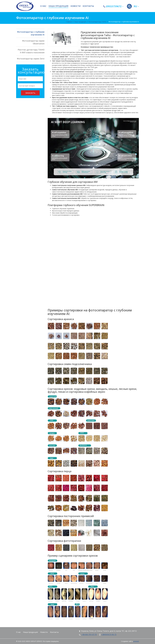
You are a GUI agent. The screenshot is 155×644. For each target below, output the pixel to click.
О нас (43, 6)
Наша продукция (58, 6)
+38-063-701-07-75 (89, 635)
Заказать (30, 93)
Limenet (136, 641)
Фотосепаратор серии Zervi (31, 59)
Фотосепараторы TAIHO (97, 22)
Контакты (88, 6)
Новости (76, 6)
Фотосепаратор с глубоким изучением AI (124, 22)
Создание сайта (127, 641)
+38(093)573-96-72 (109, 635)
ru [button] (136, 6)
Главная (69, 22)
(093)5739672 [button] (113, 6)
